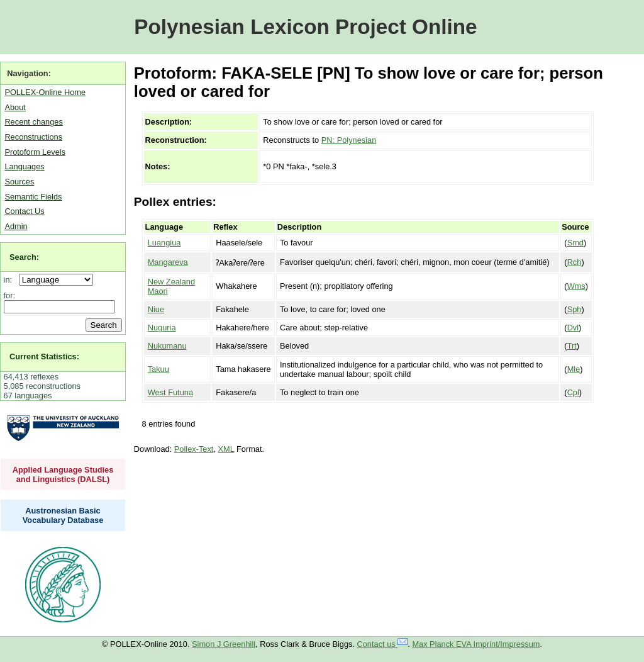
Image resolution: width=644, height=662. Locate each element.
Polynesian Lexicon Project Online (305, 27)
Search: (24, 257)
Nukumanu (167, 346)
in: (10, 280)
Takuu (158, 369)
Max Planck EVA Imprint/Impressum (476, 644)
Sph (575, 309)
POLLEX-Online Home (45, 92)
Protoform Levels (35, 152)
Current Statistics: (44, 356)
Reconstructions (33, 137)
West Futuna (170, 392)
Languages (24, 166)
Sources (19, 182)
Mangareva (168, 262)
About (15, 107)
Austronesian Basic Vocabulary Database (63, 515)
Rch (575, 262)
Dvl (573, 328)
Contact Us (24, 211)
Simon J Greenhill (224, 644)
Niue (156, 309)
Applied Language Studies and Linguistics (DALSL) (63, 474)
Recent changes (33, 122)
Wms (576, 286)
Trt (572, 346)
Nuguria (162, 328)
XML (226, 449)
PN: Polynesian (349, 140)
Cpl (573, 392)
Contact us (383, 644)
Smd (575, 243)
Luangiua (164, 243)
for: (10, 295)
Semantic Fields (33, 197)
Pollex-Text (194, 449)
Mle (574, 369)
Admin (16, 226)
